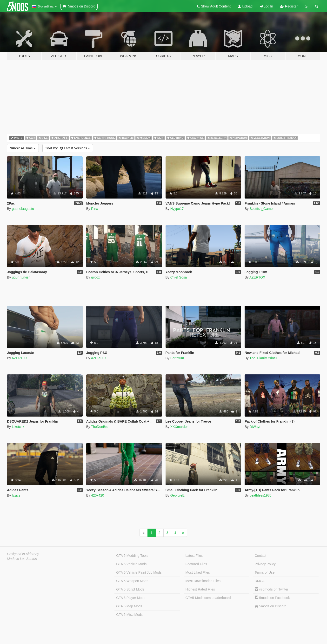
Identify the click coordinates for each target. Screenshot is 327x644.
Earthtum (177, 358)
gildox (96, 277)
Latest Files (194, 556)
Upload (245, 6)
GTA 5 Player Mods (131, 598)
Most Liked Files (198, 572)
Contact (260, 556)
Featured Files (196, 564)
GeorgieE (177, 495)
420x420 (98, 495)
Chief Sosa (179, 277)
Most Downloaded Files (203, 581)
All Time (23, 148)
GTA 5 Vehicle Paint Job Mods (139, 572)
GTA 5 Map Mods (129, 606)
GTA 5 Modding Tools (132, 556)
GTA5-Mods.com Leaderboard (208, 598)
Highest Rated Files (200, 589)
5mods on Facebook (272, 598)
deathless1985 (260, 495)
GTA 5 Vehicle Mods (131, 564)
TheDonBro (100, 427)
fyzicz (16, 495)
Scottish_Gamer (261, 209)
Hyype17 (177, 209)
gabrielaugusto (23, 209)
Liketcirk (18, 427)
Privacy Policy (265, 564)
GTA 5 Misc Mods (129, 615)
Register (289, 6)
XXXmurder (179, 427)
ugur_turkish (21, 277)
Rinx (94, 209)
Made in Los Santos (22, 559)
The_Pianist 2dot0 (263, 358)
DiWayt (255, 427)
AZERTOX (257, 277)
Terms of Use (265, 572)
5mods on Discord (271, 606)
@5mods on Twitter (271, 589)
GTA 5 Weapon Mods (132, 581)
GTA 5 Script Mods (130, 589)
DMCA (260, 581)
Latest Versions (68, 148)
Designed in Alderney (23, 554)
